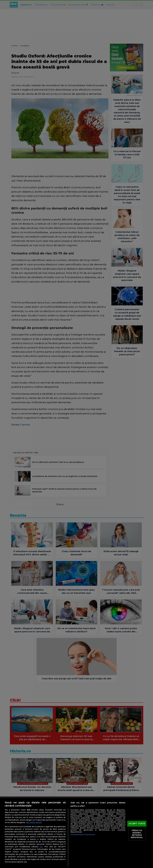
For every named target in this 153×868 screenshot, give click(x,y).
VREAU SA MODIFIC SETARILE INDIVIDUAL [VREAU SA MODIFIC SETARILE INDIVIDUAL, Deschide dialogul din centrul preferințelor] (137, 834)
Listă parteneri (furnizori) (83, 835)
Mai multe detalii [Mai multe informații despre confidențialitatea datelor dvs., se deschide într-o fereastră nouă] (34, 822)
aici (41, 847)
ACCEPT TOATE (137, 824)
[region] (76, 833)
